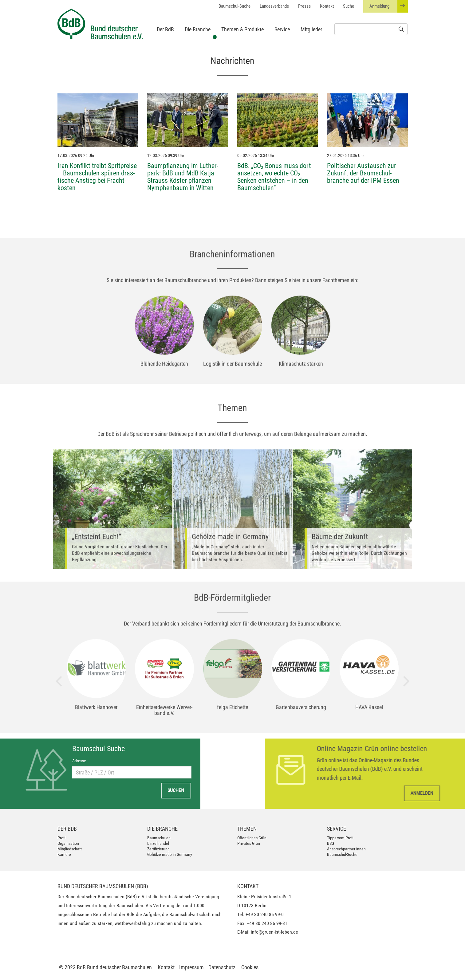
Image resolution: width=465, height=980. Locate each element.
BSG (331, 843)
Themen (247, 829)
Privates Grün (249, 843)
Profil (62, 838)
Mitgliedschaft (70, 849)
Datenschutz (222, 967)
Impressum (191, 967)
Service (282, 29)
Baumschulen (159, 838)
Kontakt (327, 6)
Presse (304, 6)
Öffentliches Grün (252, 838)
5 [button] (251, 36)
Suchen (87, 790)
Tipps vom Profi (340, 838)
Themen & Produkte (242, 29)
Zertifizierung (158, 849)
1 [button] (214, 36)
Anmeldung (389, 6)
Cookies (250, 967)
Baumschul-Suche (234, 6)
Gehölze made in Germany (170, 854)
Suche (349, 6)
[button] (15, 48)
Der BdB (165, 29)
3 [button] (233, 36)
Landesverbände (274, 6)
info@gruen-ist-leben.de (274, 932)
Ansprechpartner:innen (346, 849)
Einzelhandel (158, 843)
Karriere (64, 854)
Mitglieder (311, 29)
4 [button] (242, 36)
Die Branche (198, 29)
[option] (232, 48)
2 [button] (223, 36)
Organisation (68, 843)
